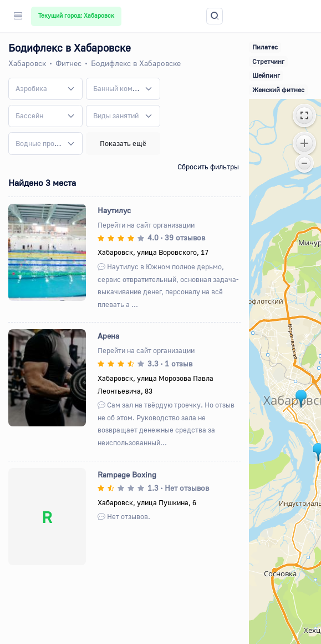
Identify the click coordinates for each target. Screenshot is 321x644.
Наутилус (114, 210)
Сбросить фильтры (208, 167)
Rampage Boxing (127, 474)
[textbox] (31, 89)
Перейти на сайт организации (146, 225)
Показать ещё (123, 143)
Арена (108, 336)
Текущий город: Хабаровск (76, 16)
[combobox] (45, 89)
